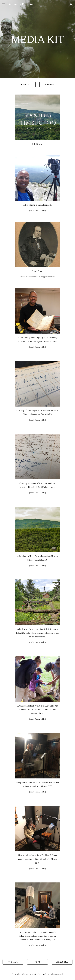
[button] (4, 4)
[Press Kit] (25, 85)
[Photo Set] (50, 85)
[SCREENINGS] (62, 962)
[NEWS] (37, 962)
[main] (37, 39)
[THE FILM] (13, 962)
